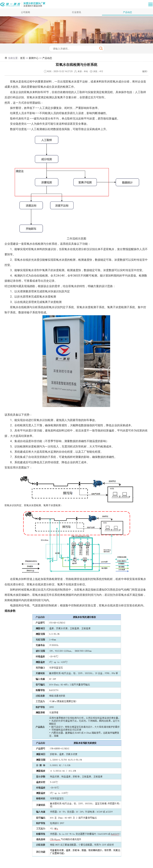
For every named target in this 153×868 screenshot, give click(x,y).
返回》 (145, 71)
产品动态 (127, 12)
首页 (23, 58)
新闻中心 (34, 58)
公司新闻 (25, 12)
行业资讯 (76, 12)
